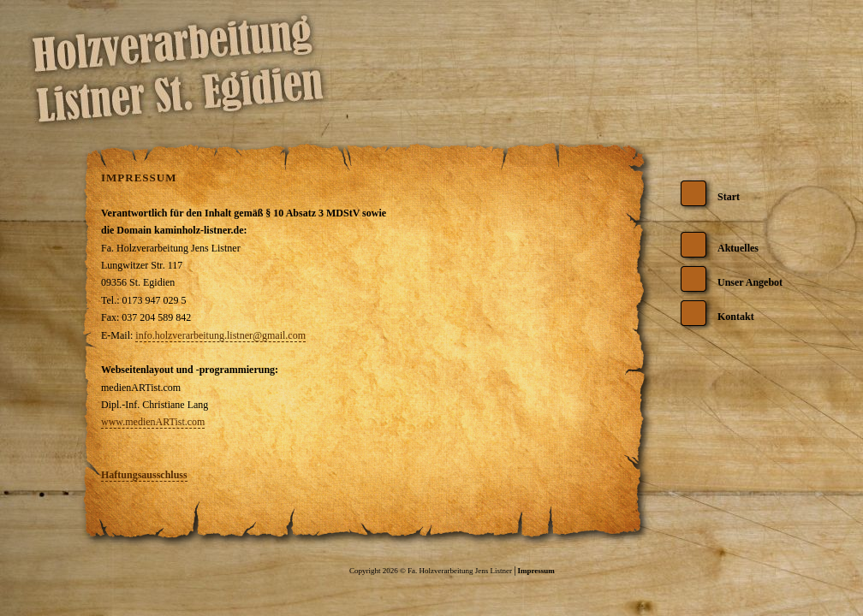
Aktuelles (738, 248)
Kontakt (736, 317)
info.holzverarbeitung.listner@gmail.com (220, 335)
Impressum (536, 571)
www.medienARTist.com (153, 422)
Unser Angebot (750, 282)
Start (729, 197)
